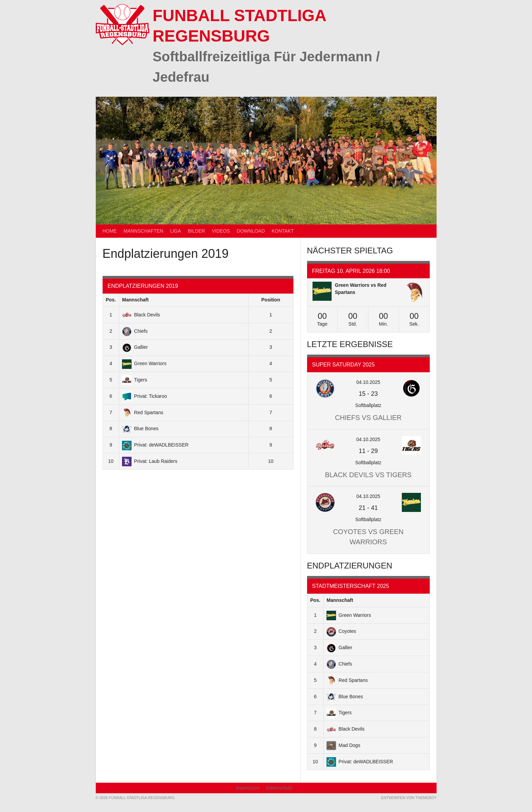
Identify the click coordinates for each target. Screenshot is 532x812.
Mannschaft (135, 300)
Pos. (111, 300)
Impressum (248, 788)
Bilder (196, 231)
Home (110, 231)
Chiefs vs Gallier (368, 418)
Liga (176, 231)
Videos (221, 231)
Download (251, 231)
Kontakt (283, 231)
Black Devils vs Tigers (368, 475)
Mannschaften (144, 231)
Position (271, 300)
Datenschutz (279, 788)
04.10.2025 (368, 382)
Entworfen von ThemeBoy (409, 798)
